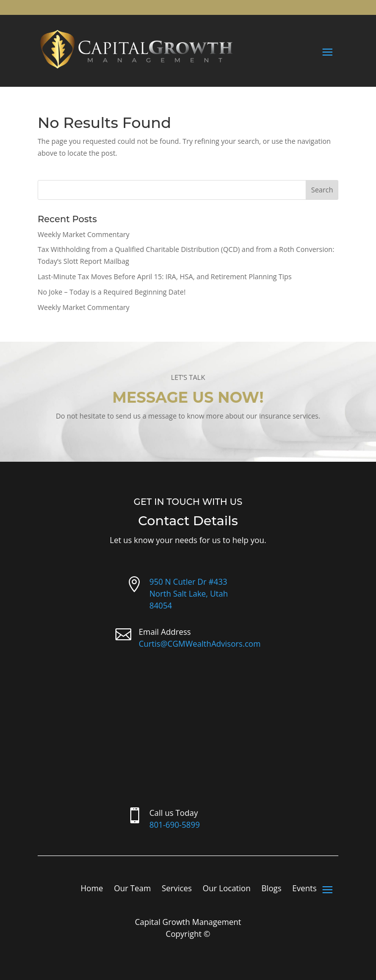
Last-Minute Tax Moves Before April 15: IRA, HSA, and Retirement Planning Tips (165, 276)
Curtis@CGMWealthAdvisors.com (200, 644)
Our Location (227, 889)
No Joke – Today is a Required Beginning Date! (112, 292)
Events (304, 889)
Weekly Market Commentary (83, 234)
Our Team (132, 889)
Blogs (271, 889)
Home (92, 889)
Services (177, 889)
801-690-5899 (175, 825)
